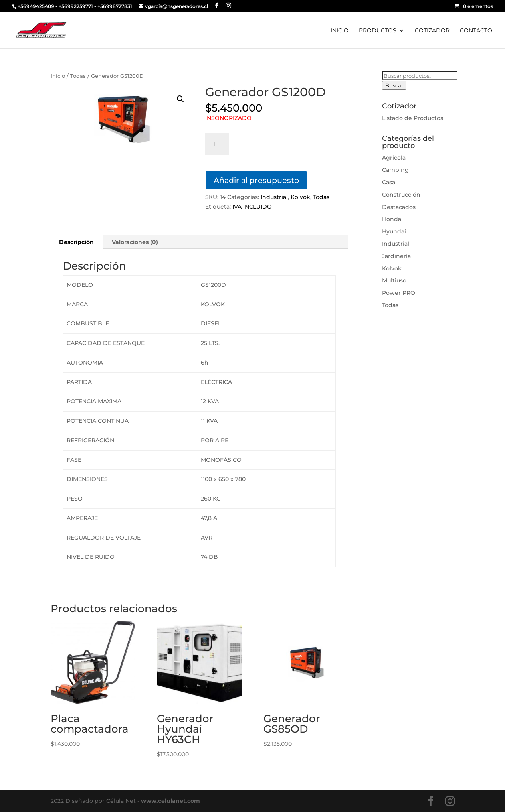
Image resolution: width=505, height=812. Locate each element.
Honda (392, 219)
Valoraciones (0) (135, 242)
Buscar (394, 85)
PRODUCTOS (378, 31)
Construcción (401, 195)
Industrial (274, 197)
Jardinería (396, 256)
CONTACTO (476, 31)
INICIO (340, 31)
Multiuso (394, 280)
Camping (395, 170)
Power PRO (399, 293)
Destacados (399, 207)
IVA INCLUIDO (252, 207)
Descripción (76, 242)
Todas (78, 76)
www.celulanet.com (170, 801)
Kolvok (300, 197)
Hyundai (394, 231)
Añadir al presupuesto (256, 180)
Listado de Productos (413, 118)
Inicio (58, 76)
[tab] (77, 242)
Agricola (394, 158)
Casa (389, 182)
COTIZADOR (432, 31)
